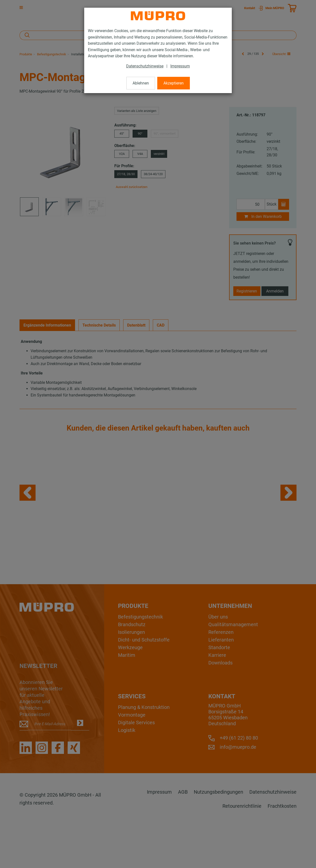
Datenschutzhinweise (145, 66)
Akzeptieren (174, 83)
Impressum (180, 66)
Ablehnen (141, 83)
